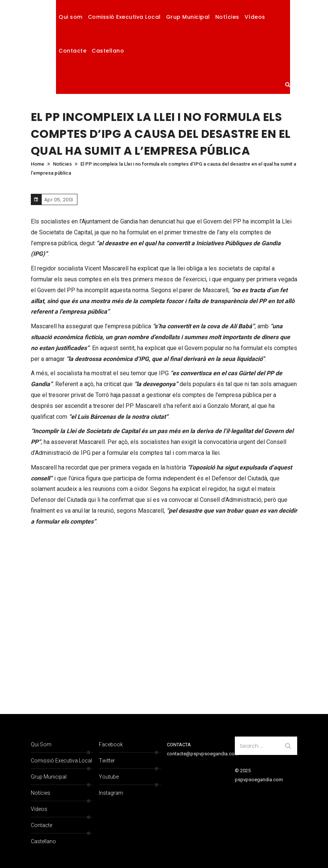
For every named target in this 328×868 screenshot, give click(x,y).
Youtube (109, 777)
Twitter (107, 761)
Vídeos (255, 17)
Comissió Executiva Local (124, 17)
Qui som (71, 17)
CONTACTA (179, 745)
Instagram (111, 793)
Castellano (108, 51)
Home (38, 164)
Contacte (73, 51)
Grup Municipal (188, 17)
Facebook (111, 744)
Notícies (227, 17)
